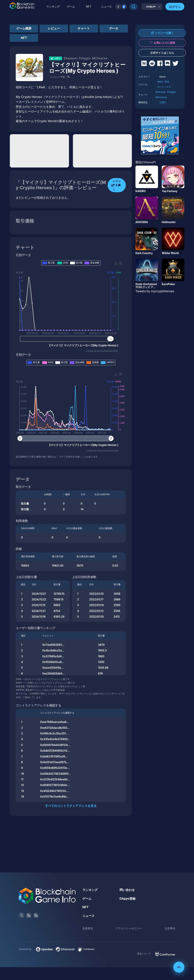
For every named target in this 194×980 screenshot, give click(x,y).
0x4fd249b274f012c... (55, 791)
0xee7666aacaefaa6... (55, 722)
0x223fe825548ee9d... (55, 779)
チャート (84, 28)
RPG (167, 82)
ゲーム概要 (24, 28)
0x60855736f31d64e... (55, 785)
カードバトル (164, 87)
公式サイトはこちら (162, 53)
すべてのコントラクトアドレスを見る (71, 806)
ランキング (53, 7)
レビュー (54, 28)
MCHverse (161, 97)
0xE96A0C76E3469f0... (56, 774)
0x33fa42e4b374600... (55, 739)
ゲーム (71, 7)
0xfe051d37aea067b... (55, 762)
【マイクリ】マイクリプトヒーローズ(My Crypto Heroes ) (87, 68)
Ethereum (160, 92)
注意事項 (170, 928)
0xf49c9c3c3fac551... (54, 733)
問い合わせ (127, 890)
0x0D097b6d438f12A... (55, 745)
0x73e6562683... (53, 645)
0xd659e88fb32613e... (55, 768)
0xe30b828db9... (53, 673)
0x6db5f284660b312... (55, 751)
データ (114, 28)
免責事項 (88, 928)
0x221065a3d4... (53, 656)
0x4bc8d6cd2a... (53, 650)
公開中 (163, 102)
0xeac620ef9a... (53, 668)
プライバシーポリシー (129, 928)
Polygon (172, 92)
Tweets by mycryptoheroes (155, 291)
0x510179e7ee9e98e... (55, 797)
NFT (89, 7)
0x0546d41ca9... (53, 662)
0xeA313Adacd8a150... (55, 728)
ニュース (88, 916)
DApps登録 (128, 899)
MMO (160, 82)
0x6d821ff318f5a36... (54, 756)
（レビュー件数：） (60, 77)
